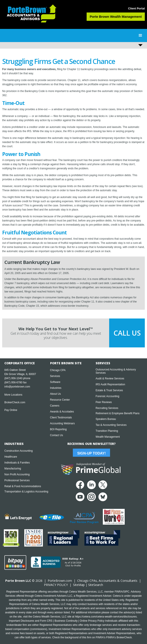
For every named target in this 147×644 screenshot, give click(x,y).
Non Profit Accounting (17, 474)
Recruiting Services (107, 408)
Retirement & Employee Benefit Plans (118, 413)
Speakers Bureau (106, 419)
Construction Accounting (18, 451)
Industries (56, 388)
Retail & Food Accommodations (23, 486)
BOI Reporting (58, 429)
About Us (55, 394)
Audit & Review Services (110, 379)
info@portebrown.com (17, 387)
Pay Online (11, 410)
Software (55, 382)
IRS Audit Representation (110, 384)
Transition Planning (107, 431)
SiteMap (79, 585)
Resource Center (60, 400)
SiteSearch (96, 585)
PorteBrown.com (60, 581)
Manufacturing (13, 469)
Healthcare (11, 457)
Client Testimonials (61, 418)
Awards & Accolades (62, 412)
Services (55, 376)
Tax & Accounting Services (111, 425)
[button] (140, 35)
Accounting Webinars (62, 423)
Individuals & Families (17, 463)
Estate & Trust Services (109, 390)
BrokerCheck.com (15, 402)
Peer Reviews (104, 402)
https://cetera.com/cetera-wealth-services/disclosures (106, 617)
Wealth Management (108, 437)
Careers (55, 406)
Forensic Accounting (107, 396)
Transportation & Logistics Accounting (26, 492)
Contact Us (57, 435)
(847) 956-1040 (13, 378)
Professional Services (17, 480)
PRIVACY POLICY (56, 585)
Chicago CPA (58, 370)
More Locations (13, 395)
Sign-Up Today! (91, 453)
